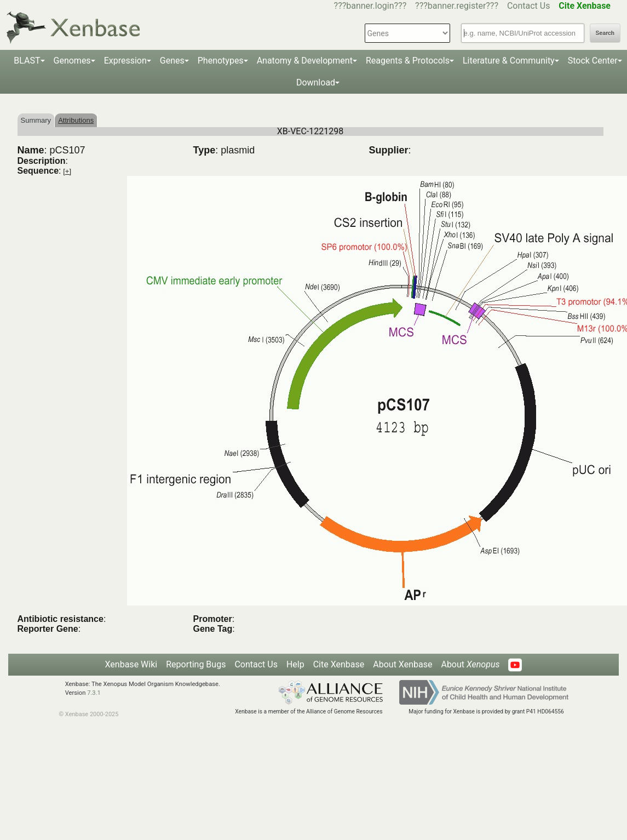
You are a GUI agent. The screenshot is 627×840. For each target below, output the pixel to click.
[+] (67, 171)
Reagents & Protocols (408, 61)
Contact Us (529, 6)
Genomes (72, 61)
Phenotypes (221, 61)
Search (605, 33)
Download (316, 82)
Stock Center (593, 61)
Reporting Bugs (196, 664)
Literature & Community (509, 61)
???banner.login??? (370, 6)
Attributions (76, 120)
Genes (172, 61)
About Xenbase (402, 664)
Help (295, 664)
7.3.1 (94, 693)
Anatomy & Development (305, 61)
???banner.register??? (457, 6)
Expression (125, 61)
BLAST (27, 61)
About (470, 664)
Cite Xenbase (339, 664)
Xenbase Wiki (131, 664)
